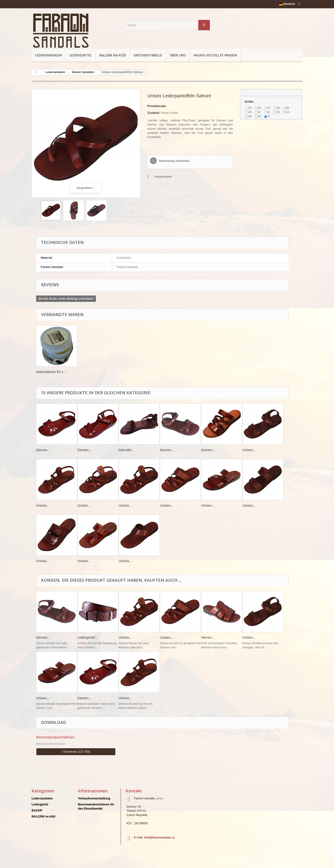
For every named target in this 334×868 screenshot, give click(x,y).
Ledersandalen (49, 55)
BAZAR (37, 810)
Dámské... (126, 450)
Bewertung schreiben (174, 161)
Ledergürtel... (88, 637)
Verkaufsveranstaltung (94, 798)
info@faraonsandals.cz (159, 837)
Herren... (208, 637)
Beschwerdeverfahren (55, 737)
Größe (249, 102)
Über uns (178, 55)
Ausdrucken (163, 177)
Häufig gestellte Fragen (215, 55)
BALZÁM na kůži (113, 55)
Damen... (43, 450)
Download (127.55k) (76, 752)
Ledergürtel (81, 55)
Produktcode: (157, 106)
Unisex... (249, 450)
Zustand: (154, 113)
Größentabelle (148, 55)
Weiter (134, 211)
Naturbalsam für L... (51, 372)
